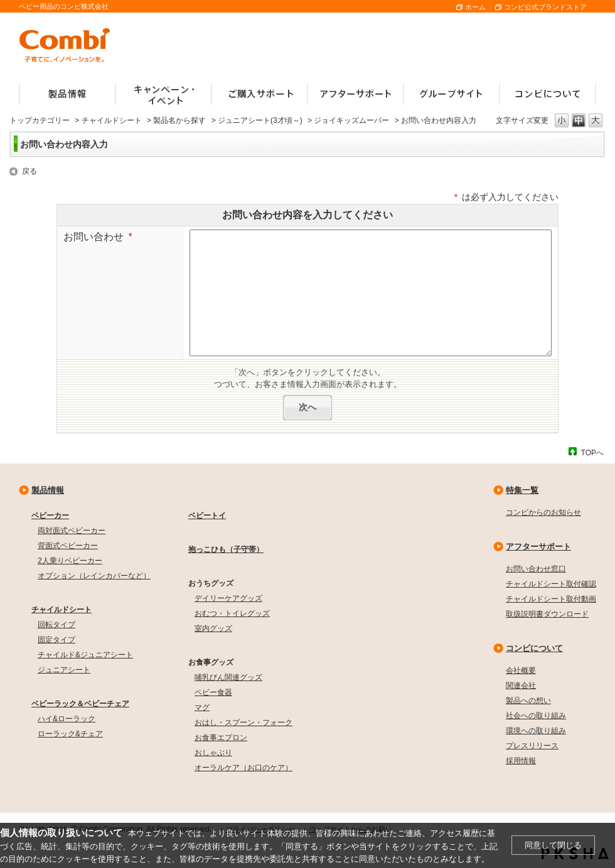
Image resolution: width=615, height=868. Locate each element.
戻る (29, 171)
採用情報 (521, 761)
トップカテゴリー (40, 120)
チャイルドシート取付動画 (551, 599)
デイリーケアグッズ (228, 598)
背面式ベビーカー (68, 546)
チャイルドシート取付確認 (551, 584)
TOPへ (592, 453)
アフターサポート (538, 547)
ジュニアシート (64, 670)
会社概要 (521, 670)
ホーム (475, 7)
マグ (202, 707)
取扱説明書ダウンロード (547, 614)
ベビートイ (207, 516)
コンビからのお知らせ (543, 512)
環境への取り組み (536, 731)
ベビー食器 (213, 692)
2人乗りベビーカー (70, 561)
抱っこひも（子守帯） (226, 549)
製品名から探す (179, 120)
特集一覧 (522, 490)
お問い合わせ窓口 (536, 569)
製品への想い (528, 701)
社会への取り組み (536, 716)
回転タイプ (56, 625)
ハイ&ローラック (67, 719)
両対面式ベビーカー (72, 531)
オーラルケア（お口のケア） (243, 768)
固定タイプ (56, 640)
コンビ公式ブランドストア (545, 7)
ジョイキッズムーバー (351, 120)
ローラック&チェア (70, 734)
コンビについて (534, 648)
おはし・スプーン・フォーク (243, 722)
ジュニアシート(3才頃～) (260, 120)
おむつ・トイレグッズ (232, 613)
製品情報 (48, 490)
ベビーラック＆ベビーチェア (80, 704)
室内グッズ (213, 628)
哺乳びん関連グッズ (228, 677)
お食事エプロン (221, 738)
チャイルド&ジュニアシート (85, 655)
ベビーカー (50, 516)
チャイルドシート (112, 120)
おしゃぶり (213, 753)
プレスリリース (532, 746)
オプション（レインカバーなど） (94, 576)
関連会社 (521, 685)
